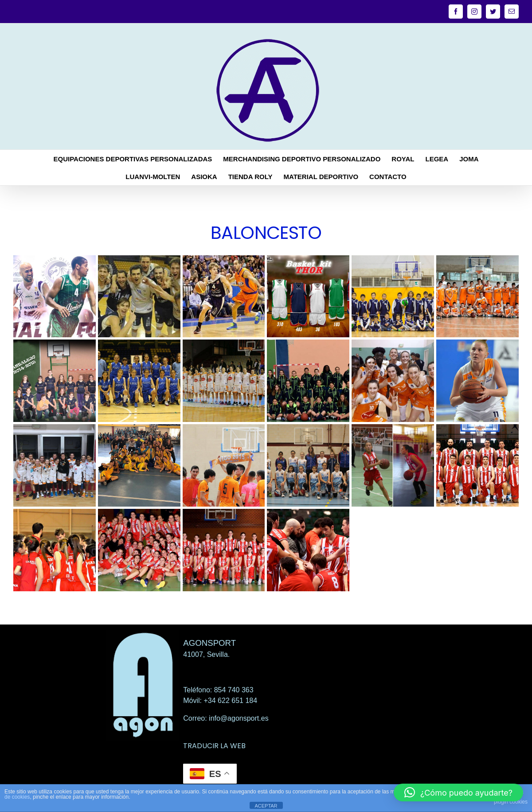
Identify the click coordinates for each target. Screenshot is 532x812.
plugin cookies (511, 802)
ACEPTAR (266, 806)
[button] (458, 792)
